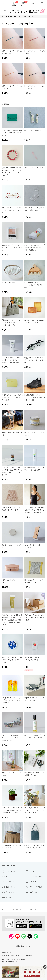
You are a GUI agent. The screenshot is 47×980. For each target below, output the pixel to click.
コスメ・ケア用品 (13, 910)
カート (33, 6)
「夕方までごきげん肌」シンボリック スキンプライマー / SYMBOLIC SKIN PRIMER (12, 360)
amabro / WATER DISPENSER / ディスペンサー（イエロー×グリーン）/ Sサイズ (35, 810)
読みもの (24, 6)
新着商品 (14, 6)
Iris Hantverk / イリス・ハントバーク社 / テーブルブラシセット (34, 285)
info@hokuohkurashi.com (10, 955)
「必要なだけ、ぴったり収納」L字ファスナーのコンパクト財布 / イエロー (12, 397)
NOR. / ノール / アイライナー (29, 910)
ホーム (5, 6)
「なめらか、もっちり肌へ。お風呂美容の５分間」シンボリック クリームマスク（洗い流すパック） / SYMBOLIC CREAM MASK (12, 620)
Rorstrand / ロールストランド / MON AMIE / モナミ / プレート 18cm (12, 660)
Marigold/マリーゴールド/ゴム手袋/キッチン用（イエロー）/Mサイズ (12, 700)
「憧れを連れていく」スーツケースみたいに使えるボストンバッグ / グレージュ (12, 323)
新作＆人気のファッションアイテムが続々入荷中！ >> (18, 16)
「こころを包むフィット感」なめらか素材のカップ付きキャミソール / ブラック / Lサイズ (35, 510)
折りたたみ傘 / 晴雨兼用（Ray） (35, 130)
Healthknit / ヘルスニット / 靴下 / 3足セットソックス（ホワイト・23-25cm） (35, 248)
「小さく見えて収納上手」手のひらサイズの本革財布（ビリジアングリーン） (12, 133)
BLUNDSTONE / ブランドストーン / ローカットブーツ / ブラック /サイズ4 (35, 397)
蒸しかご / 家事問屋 (9, 283)
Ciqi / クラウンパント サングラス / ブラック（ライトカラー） (34, 360)
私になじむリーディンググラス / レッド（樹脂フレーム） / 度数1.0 (12, 210)
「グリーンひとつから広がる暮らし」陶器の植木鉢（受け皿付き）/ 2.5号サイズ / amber (12, 810)
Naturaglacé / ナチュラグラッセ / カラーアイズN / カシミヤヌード (12, 248)
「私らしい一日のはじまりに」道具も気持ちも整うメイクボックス (34, 617)
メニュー (42, 6)
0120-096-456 (27, 955)
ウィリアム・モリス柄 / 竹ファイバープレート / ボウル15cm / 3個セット (12, 738)
